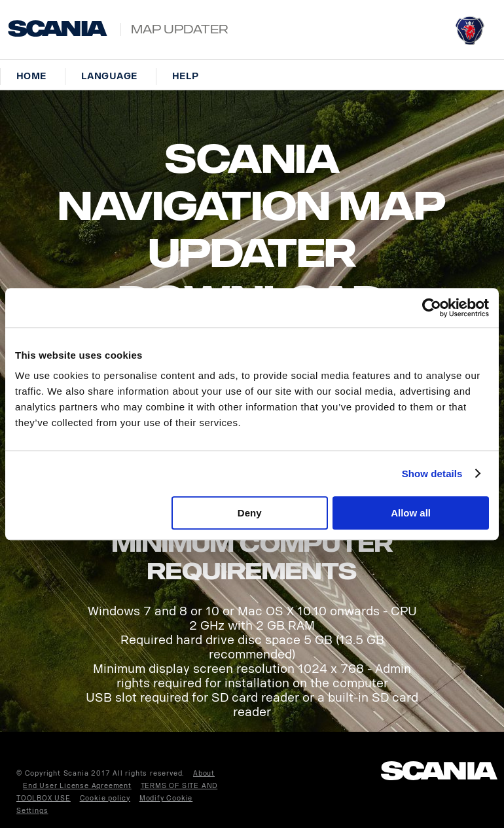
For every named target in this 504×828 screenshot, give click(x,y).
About (204, 774)
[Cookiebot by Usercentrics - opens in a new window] (432, 308)
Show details (432, 474)
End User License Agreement (77, 786)
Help (186, 76)
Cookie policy (105, 799)
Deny (250, 513)
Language (109, 76)
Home (31, 76)
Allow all (411, 513)
